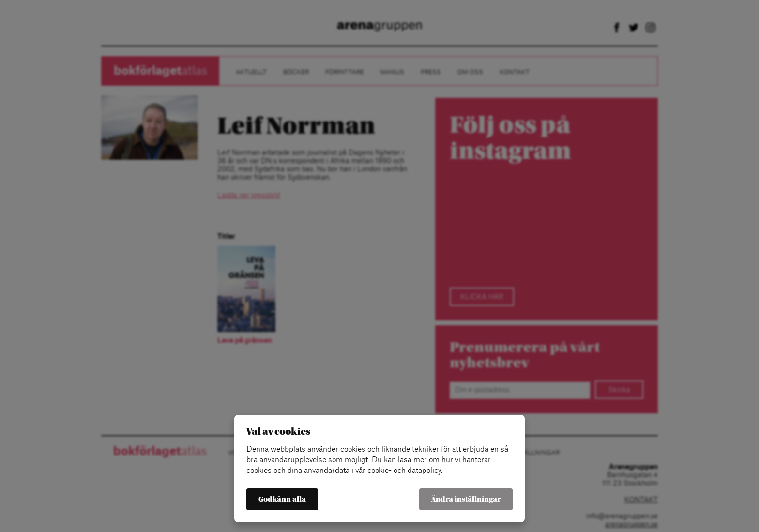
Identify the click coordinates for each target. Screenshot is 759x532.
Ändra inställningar (466, 499)
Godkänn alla (282, 499)
